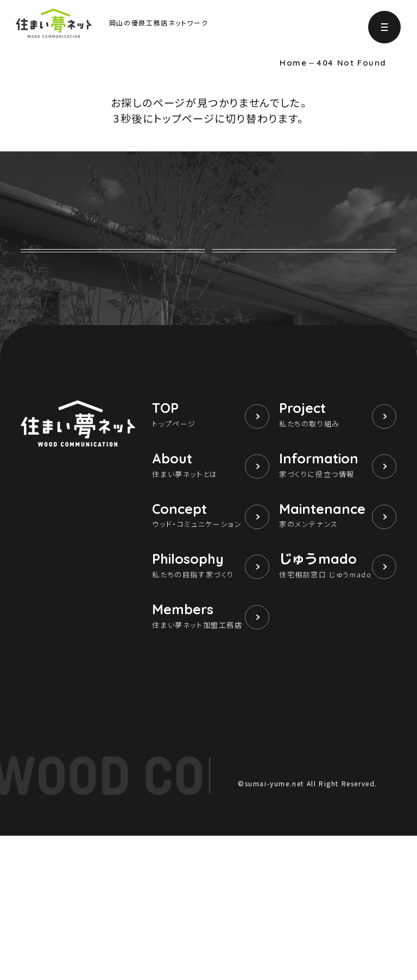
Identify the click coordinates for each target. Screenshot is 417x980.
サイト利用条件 (262, 912)
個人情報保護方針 (326, 912)
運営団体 (381, 912)
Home (293, 63)
